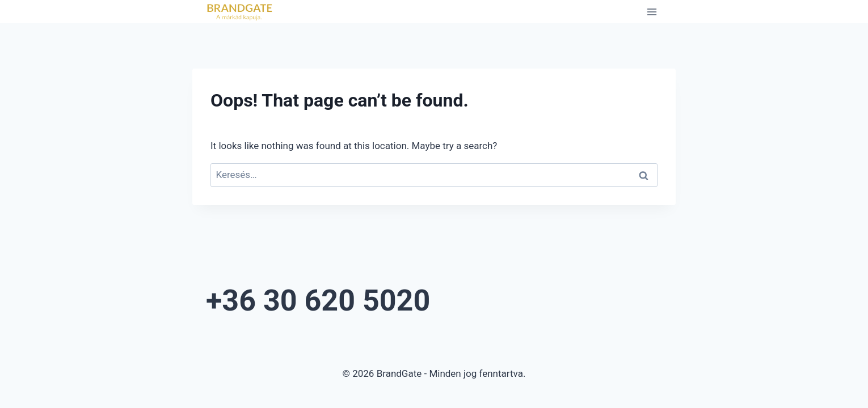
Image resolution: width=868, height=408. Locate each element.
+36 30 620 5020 (378, 295)
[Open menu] (652, 12)
